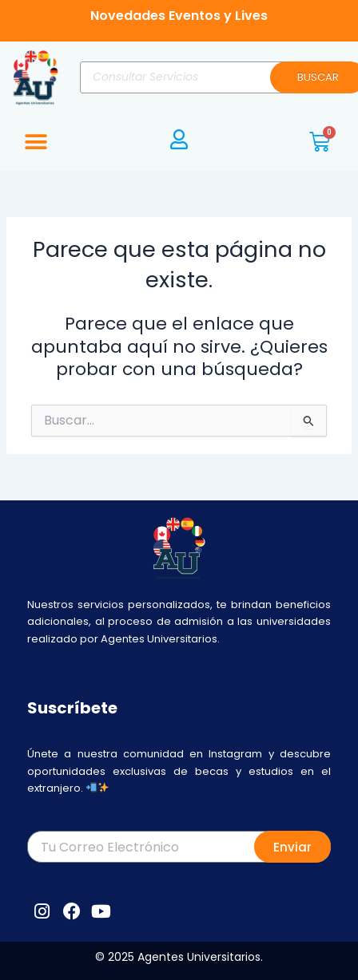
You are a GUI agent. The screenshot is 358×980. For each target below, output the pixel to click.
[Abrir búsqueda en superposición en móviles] (215, 77)
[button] (36, 142)
